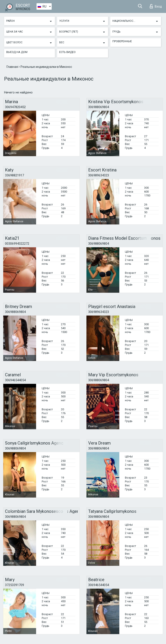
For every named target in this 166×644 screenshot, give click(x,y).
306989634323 (99, 175)
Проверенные (122, 41)
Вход (156, 6)
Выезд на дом (17, 52)
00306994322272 (17, 244)
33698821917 (14, 175)
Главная (13, 67)
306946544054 (15, 380)
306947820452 (15, 107)
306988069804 (99, 107)
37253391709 (14, 585)
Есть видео (67, 52)
